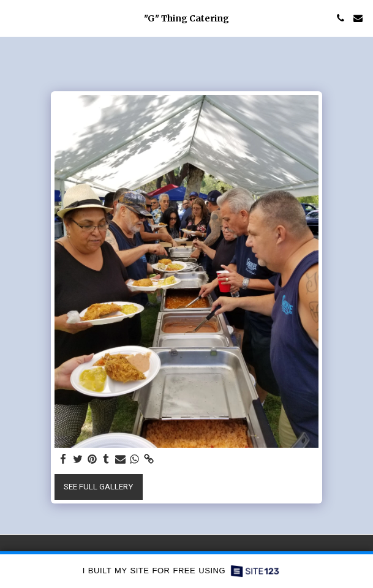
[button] (13, 18)
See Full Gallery (98, 487)
